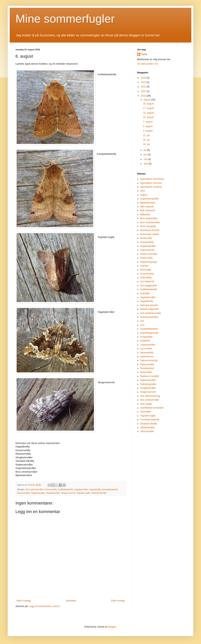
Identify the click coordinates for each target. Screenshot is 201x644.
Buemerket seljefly (150, 234)
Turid (144, 54)
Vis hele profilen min (148, 64)
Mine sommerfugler (65, 19)
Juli (142, 321)
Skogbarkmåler (53, 493)
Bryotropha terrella (150, 230)
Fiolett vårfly (146, 258)
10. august (148, 117)
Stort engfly (146, 404)
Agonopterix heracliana (152, 179)
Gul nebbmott (147, 281)
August (144, 195)
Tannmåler (146, 412)
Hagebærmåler (81, 489)
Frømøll (144, 266)
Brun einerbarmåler (35, 489)
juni (146, 155)
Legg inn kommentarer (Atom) (44, 606)
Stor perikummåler (150, 400)
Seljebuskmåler (38, 493)
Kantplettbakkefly (110, 489)
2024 (144, 78)
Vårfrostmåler (147, 431)
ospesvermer (147, 357)
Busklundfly (146, 238)
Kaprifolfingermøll (149, 333)
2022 (144, 87)
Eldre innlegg (118, 601)
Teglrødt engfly (83, 493)
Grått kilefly (146, 278)
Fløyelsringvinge (149, 262)
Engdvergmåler (148, 246)
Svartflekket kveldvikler (152, 408)
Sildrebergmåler (148, 384)
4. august (148, 131)
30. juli (146, 140)
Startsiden (71, 601)
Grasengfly (146, 270)
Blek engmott (147, 207)
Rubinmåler (146, 372)
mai (146, 159)
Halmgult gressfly (149, 305)
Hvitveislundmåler (149, 317)
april (146, 164)
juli (145, 150)
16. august (148, 113)
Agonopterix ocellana (151, 187)
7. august (148, 122)
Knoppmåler (146, 337)
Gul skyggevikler (149, 286)
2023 (144, 82)
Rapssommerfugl (149, 360)
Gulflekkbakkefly (66, 489)
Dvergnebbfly (147, 242)
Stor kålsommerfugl (150, 396)
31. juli (146, 135)
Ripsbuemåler (23, 493)
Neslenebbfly (147, 353)
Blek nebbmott (148, 210)
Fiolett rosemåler (149, 254)
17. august (148, 108)
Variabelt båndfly (99, 493)
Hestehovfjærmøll (149, 309)
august (147, 100)
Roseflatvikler (147, 368)
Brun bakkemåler (149, 218)
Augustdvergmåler (149, 199)
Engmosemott (147, 250)
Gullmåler (145, 293)
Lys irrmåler (146, 349)
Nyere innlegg (24, 601)
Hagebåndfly (95, 489)
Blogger (112, 627)
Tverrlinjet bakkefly (150, 420)
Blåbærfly (145, 215)
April (142, 191)
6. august (148, 126)
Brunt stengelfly (148, 226)
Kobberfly (145, 341)
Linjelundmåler (148, 345)
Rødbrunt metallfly (149, 376)
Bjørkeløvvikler (148, 203)
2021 (144, 91)
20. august (148, 104)
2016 (144, 96)
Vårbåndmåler (147, 428)
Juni (142, 325)
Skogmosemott (68, 493)
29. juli (146, 144)
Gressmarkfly (51, 489)
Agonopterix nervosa (151, 183)
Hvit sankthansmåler (151, 313)
